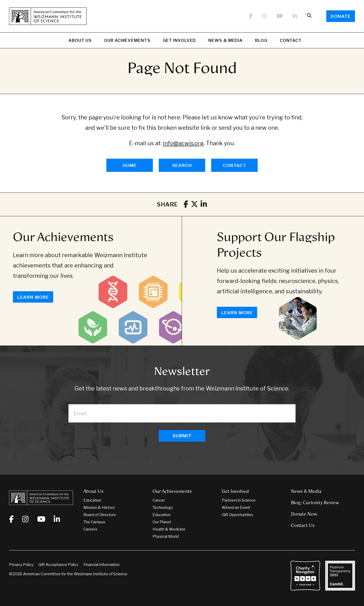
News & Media (225, 41)
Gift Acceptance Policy (58, 565)
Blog (261, 41)
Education (92, 500)
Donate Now (304, 514)
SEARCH (182, 165)
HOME (130, 165)
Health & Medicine (169, 529)
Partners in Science (239, 500)
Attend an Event (236, 508)
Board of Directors (100, 515)
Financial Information (101, 565)
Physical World (166, 536)
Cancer (159, 500)
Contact (291, 40)
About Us (80, 41)
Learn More (33, 297)
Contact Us (303, 525)
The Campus (94, 522)
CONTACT (235, 165)
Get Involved (180, 41)
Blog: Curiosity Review (315, 503)
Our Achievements (127, 41)
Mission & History (99, 508)
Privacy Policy (21, 565)
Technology (163, 508)
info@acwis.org (183, 143)
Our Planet (162, 522)
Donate (341, 16)
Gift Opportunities (238, 515)
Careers (90, 529)
